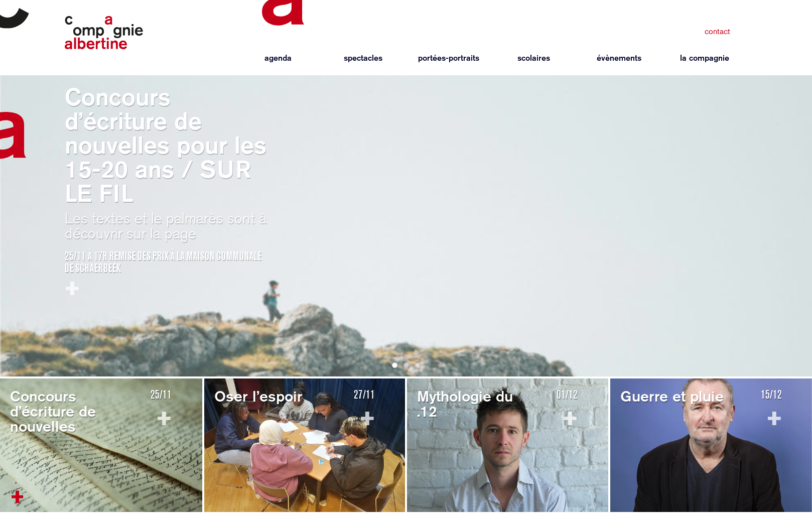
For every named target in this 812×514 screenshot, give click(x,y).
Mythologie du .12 (465, 404)
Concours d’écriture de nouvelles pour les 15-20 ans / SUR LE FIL (166, 145)
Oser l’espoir (258, 396)
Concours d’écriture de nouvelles (53, 411)
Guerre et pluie (672, 396)
